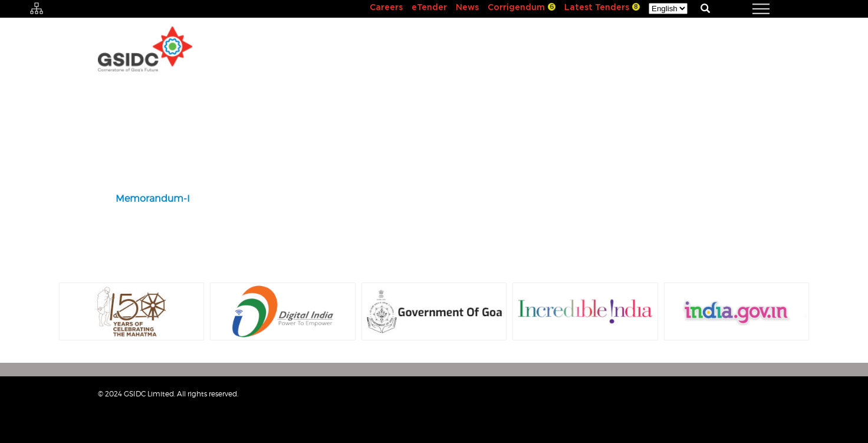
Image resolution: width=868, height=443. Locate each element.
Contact (753, 399)
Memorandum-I (153, 198)
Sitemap (706, 399)
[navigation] (747, 9)
